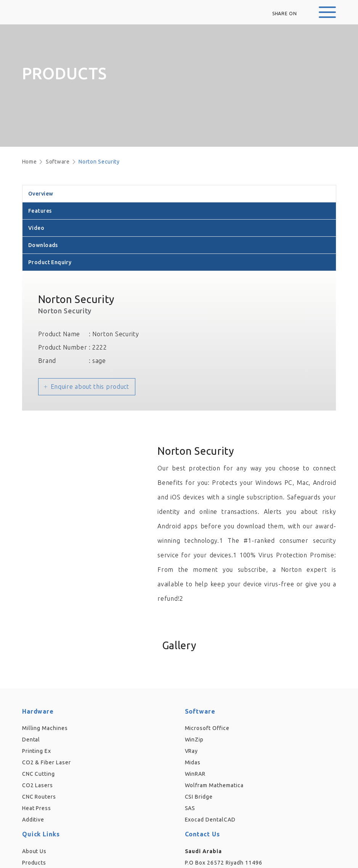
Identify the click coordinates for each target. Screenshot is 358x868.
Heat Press (37, 808)
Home (30, 162)
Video (36, 228)
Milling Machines (45, 728)
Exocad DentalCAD (210, 820)
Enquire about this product (90, 387)
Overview (41, 194)
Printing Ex (37, 751)
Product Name (59, 334)
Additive (33, 820)
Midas (193, 762)
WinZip (194, 740)
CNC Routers (39, 797)
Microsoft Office (207, 728)
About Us (35, 851)
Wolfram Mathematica (214, 785)
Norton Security (99, 162)
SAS (190, 808)
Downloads (43, 245)
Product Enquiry (50, 262)
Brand (47, 361)
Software (58, 162)
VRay (192, 751)
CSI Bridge (199, 797)
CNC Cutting (39, 774)
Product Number (63, 347)
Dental (31, 740)
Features (40, 211)
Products (34, 863)
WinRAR (195, 774)
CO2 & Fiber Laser (47, 762)
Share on (285, 14)
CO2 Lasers (38, 785)
